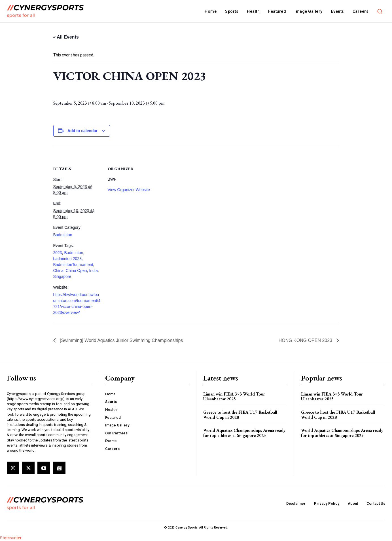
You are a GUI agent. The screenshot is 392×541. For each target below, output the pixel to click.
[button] (380, 11)
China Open (76, 270)
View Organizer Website (129, 190)
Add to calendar (82, 131)
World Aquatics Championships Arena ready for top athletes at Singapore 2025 (244, 433)
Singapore (62, 276)
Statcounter (11, 538)
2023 (58, 253)
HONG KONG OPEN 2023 (306, 340)
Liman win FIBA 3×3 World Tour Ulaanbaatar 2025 (234, 397)
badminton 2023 (67, 259)
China (59, 270)
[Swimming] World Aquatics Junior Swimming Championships (121, 340)
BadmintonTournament (73, 265)
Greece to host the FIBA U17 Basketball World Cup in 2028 (240, 415)
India (93, 270)
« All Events (66, 37)
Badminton (63, 235)
